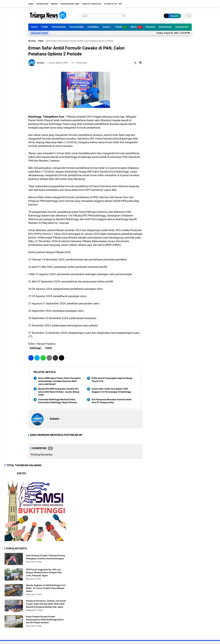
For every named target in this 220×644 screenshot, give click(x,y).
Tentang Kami (42, 4)
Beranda (32, 41)
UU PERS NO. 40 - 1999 (113, 4)
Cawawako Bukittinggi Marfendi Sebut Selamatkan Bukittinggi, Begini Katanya (58, 401)
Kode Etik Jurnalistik (92, 4)
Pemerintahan (59, 27)
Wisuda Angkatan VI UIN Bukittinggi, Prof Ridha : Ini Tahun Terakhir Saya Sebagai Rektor (46, 588)
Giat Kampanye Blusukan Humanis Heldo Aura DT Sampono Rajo (112, 401)
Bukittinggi (35, 348)
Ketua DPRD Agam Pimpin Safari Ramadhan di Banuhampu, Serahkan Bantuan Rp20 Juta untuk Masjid (60, 381)
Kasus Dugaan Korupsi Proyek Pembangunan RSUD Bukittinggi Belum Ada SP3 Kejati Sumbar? (45, 620)
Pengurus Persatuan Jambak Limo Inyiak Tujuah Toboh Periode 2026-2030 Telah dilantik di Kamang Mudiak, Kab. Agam (46, 604)
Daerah (106, 27)
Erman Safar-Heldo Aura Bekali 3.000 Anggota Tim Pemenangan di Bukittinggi (111, 390)
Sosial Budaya (77, 27)
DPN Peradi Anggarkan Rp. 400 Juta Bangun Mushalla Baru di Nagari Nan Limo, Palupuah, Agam (44, 572)
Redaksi (54, 4)
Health (121, 27)
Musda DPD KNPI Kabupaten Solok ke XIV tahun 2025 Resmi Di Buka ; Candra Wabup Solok (59, 392)
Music (137, 27)
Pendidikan (93, 27)
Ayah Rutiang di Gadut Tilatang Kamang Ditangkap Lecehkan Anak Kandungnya (45, 557)
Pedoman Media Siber (70, 4)
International (165, 27)
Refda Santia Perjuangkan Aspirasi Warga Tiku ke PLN (112, 380)
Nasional (150, 27)
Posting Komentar (42, 454)
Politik (45, 27)
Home (31, 4)
